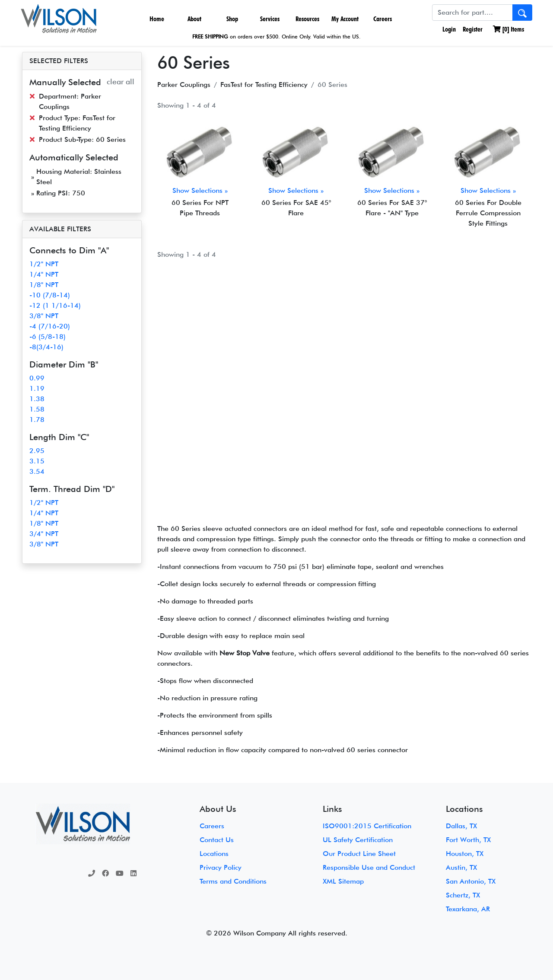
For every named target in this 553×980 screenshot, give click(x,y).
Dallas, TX (461, 826)
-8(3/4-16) (46, 347)
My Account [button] (345, 19)
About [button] (194, 19)
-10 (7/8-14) (50, 295)
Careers (383, 19)
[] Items (509, 29)
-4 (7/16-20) (50, 326)
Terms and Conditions (233, 881)
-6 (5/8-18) (48, 337)
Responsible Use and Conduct (369, 867)
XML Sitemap (343, 881)
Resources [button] (307, 19)
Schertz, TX (463, 895)
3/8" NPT (44, 316)
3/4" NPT (44, 534)
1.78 (37, 420)
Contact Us (217, 840)
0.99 (37, 378)
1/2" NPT (44, 264)
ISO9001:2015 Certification (367, 826)
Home (157, 19)
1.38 (37, 399)
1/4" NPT (44, 274)
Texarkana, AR (468, 909)
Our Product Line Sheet (359, 854)
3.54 (37, 471)
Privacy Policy (221, 867)
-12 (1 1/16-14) (55, 305)
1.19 (37, 388)
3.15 (37, 461)
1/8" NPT (44, 285)
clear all (121, 81)
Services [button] (270, 19)
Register (473, 29)
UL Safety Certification (358, 840)
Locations (214, 854)
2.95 (37, 451)
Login (448, 29)
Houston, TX (465, 854)
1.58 (37, 409)
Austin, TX (461, 867)
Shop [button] (232, 19)
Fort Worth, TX (468, 840)
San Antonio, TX (471, 881)
